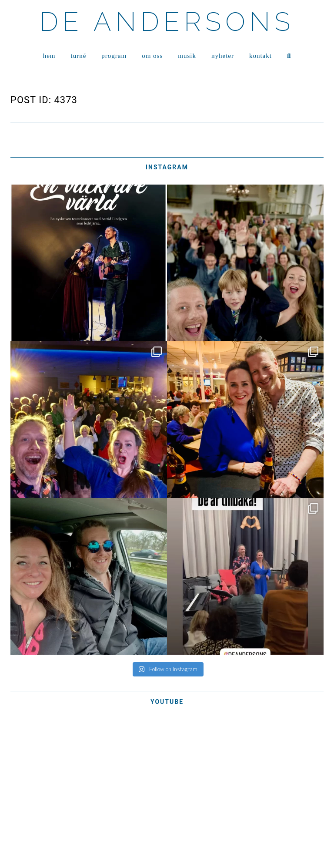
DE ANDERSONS (167, 22)
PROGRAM (114, 56)
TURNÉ (79, 56)
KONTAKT (261, 56)
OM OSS (152, 56)
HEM (49, 56)
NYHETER (223, 56)
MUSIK (187, 56)
